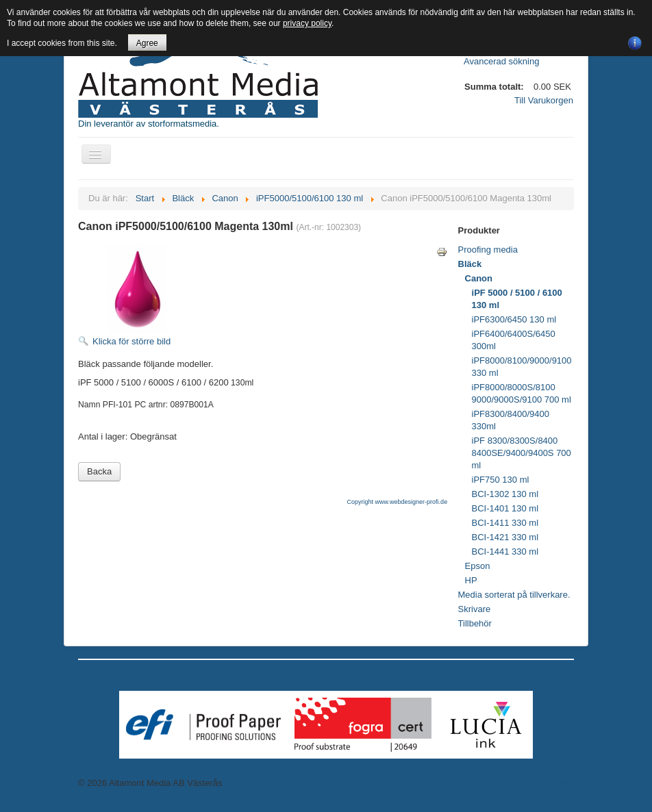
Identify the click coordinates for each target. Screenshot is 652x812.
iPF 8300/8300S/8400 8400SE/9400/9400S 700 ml (522, 453)
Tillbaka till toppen (538, 783)
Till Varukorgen (544, 100)
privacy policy (307, 23)
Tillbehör (475, 623)
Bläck (470, 264)
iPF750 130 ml (501, 480)
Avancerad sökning (501, 61)
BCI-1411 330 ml (505, 523)
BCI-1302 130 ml (505, 494)
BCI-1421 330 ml (505, 537)
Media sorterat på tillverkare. (514, 595)
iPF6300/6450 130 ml (514, 319)
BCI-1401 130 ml (505, 508)
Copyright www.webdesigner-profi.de (398, 502)
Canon (479, 278)
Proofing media (488, 250)
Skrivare (475, 609)
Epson (478, 566)
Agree (147, 43)
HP (471, 580)
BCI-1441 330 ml (505, 551)
